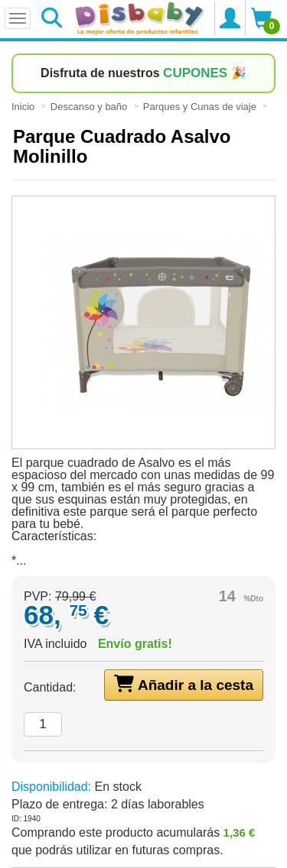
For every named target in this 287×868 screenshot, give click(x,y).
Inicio (24, 107)
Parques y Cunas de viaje (201, 107)
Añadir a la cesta (184, 684)
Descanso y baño (90, 107)
